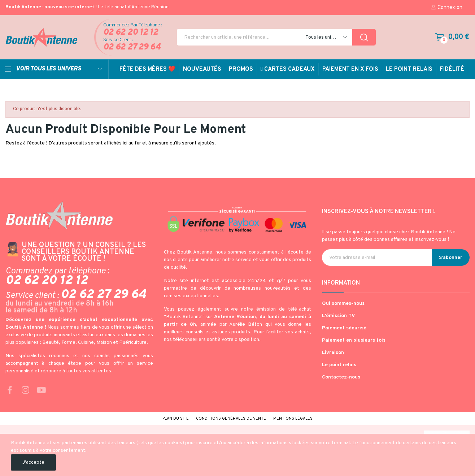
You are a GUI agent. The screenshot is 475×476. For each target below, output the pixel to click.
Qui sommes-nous (343, 304)
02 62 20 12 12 (131, 33)
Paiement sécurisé (344, 328)
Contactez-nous (341, 377)
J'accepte (33, 462)
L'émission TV (339, 316)
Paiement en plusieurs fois (354, 340)
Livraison (333, 353)
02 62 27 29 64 (132, 47)
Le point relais (339, 365)
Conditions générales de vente (231, 419)
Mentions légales (293, 419)
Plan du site (176, 419)
